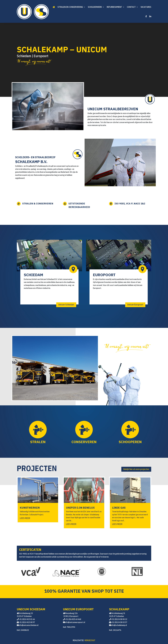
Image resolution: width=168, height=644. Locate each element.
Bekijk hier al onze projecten (136, 469)
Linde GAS (119, 508)
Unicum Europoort (135, 305)
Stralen (38, 442)
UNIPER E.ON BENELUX (80, 508)
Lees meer (25, 518)
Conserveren (84, 442)
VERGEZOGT (90, 640)
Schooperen (130, 442)
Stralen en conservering (70, 7)
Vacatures (146, 7)
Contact (131, 7)
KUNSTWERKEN (30, 508)
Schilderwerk (95, 7)
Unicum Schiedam (66, 305)
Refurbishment (114, 7)
